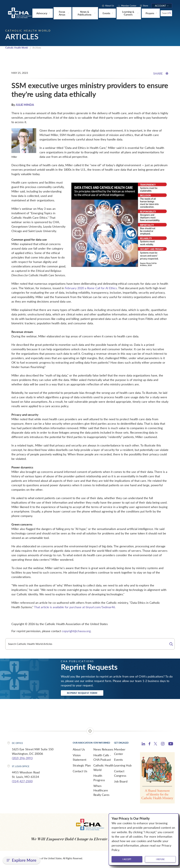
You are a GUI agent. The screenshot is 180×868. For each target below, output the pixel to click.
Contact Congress (120, 775)
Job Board (121, 783)
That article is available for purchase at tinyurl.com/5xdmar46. (75, 608)
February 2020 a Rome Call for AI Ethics (91, 289)
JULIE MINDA (25, 106)
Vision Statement (80, 759)
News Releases (103, 751)
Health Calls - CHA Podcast (102, 759)
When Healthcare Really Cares (101, 792)
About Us (79, 751)
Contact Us (80, 773)
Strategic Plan (82, 767)
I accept (127, 859)
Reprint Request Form (87, 694)
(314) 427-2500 (22, 783)
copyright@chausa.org (76, 632)
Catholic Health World (18, 49)
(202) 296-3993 (22, 760)
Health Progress (99, 780)
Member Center (120, 753)
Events (118, 761)
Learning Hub (123, 767)
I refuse (160, 859)
